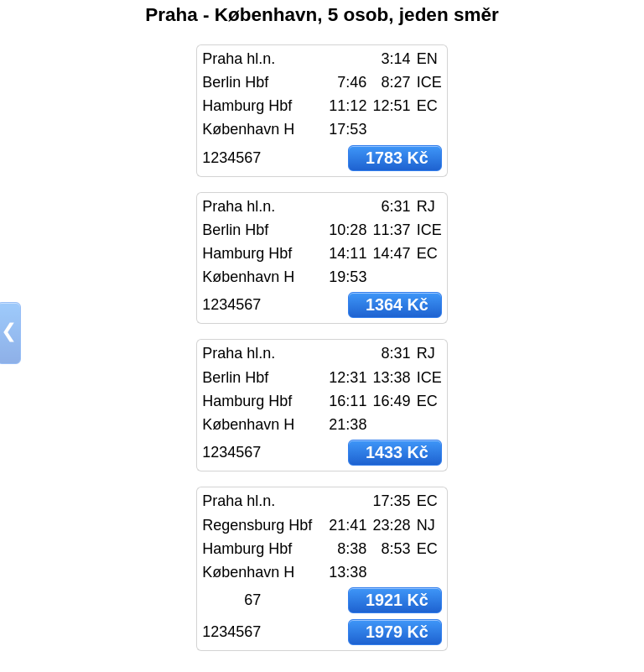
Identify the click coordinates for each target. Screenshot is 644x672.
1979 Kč (397, 632)
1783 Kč (397, 158)
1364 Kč (397, 305)
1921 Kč (397, 600)
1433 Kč (397, 452)
